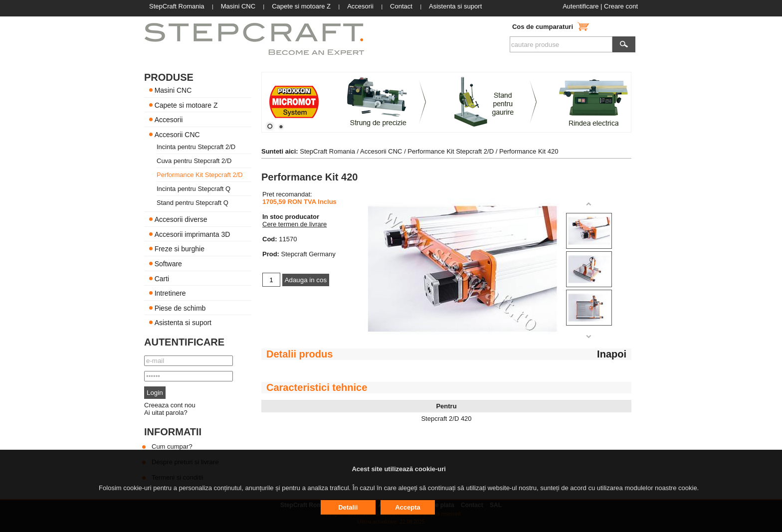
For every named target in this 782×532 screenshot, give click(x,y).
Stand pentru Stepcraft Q (193, 203)
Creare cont (621, 6)
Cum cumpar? (172, 446)
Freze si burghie (180, 249)
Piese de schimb (180, 308)
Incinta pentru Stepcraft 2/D (196, 147)
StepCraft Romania (327, 151)
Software (168, 264)
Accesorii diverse (181, 219)
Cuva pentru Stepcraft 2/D (194, 161)
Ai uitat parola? (166, 413)
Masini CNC (173, 90)
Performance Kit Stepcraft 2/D (200, 175)
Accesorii (169, 120)
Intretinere (170, 293)
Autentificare (581, 6)
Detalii (348, 507)
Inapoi (612, 354)
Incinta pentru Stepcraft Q (194, 189)
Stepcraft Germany (308, 254)
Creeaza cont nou (170, 405)
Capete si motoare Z (186, 105)
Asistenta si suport (183, 323)
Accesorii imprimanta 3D (193, 234)
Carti (162, 278)
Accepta (408, 507)
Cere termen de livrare (294, 224)
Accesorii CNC (177, 134)
